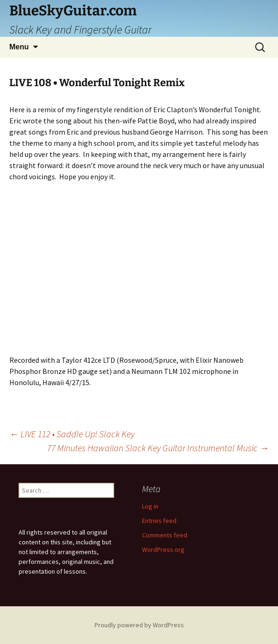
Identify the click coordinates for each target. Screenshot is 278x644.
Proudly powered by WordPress (139, 625)
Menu (19, 47)
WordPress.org (163, 549)
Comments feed (165, 535)
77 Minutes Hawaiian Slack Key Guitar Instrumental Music (158, 448)
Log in (150, 506)
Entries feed (159, 521)
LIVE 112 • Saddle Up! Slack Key (72, 434)
